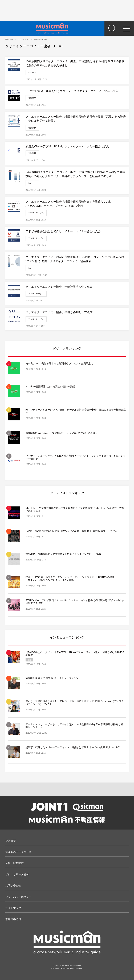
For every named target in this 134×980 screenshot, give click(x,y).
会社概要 (11, 841)
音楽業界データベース (18, 852)
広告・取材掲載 (15, 863)
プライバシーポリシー (18, 897)
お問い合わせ (13, 886)
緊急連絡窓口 (13, 919)
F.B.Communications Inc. (71, 966)
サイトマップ (13, 908)
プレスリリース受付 (17, 874)
